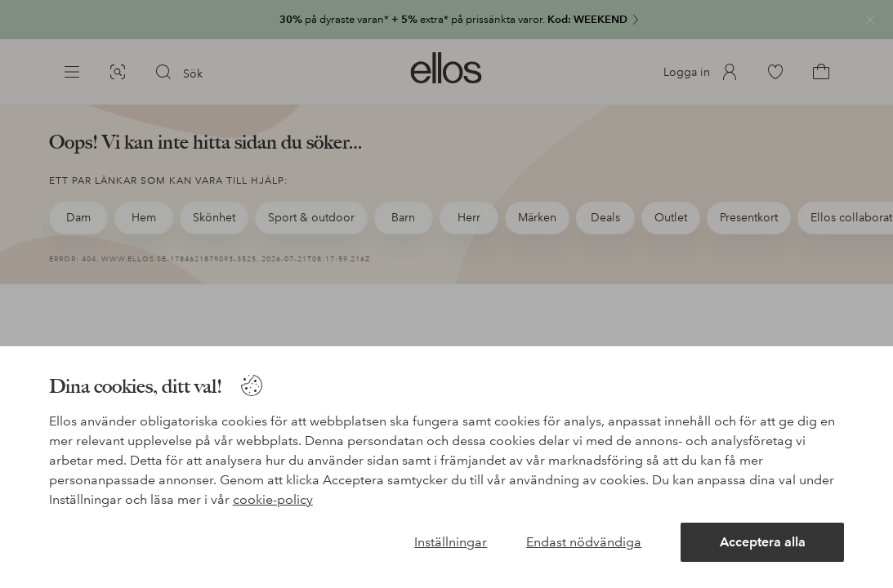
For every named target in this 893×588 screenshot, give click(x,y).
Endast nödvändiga (584, 542)
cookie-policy (273, 499)
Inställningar (451, 542)
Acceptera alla (763, 542)
